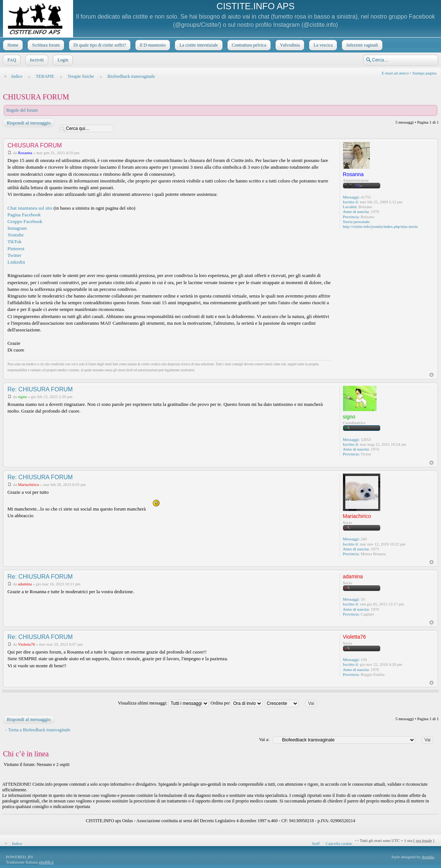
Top (431, 375)
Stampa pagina (424, 73)
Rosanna (25, 153)
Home (12, 45)
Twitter (14, 255)
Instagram (17, 228)
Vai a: (264, 740)
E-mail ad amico (395, 73)
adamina (25, 584)
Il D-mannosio (152, 45)
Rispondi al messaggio (28, 123)
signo (22, 397)
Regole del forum (22, 110)
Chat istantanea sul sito (30, 208)
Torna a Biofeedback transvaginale (39, 730)
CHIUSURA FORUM (36, 97)
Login (62, 60)
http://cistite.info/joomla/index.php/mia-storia (380, 226)
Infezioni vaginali (361, 45)
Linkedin (16, 262)
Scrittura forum (45, 45)
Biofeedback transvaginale (131, 76)
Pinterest (16, 249)
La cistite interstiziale (198, 45)
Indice (17, 76)
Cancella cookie (339, 843)
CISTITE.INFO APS (256, 6)
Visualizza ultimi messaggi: (163, 703)
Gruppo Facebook (25, 221)
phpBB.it (46, 862)
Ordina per (237, 703)
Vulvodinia (289, 45)
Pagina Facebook (24, 215)
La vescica (322, 45)
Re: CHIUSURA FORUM (40, 389)
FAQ (11, 60)
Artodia (428, 857)
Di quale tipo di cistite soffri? (99, 45)
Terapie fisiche (81, 76)
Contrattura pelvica (248, 45)
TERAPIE (45, 76)
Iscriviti (36, 60)
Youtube (15, 235)
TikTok (15, 241)
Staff (316, 843)
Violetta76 (26, 644)
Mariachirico (29, 484)
